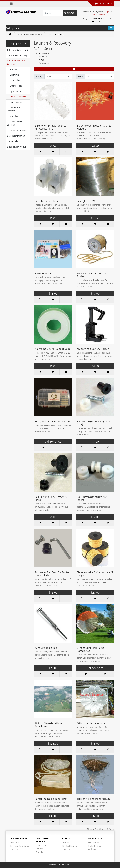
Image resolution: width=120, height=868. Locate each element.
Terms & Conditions (19, 846)
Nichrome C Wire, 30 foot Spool (53, 349)
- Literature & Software (14, 109)
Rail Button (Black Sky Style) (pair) (51, 498)
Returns (40, 849)
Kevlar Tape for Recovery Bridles (91, 275)
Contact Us (41, 845)
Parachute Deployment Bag (51, 799)
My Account (94, 843)
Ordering (14, 849)
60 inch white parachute (91, 723)
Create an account (97, 15)
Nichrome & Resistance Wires (44, 57)
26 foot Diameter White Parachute (48, 725)
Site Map (40, 852)
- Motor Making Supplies (15, 123)
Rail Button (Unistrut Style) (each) (92, 498)
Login (107, 11)
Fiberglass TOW (86, 201)
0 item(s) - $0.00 (103, 3)
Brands (65, 843)
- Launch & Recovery (17, 97)
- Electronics (13, 75)
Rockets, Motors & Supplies (30, 34)
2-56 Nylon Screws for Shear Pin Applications (51, 127)
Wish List (92, 849)
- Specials (12, 69)
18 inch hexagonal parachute (94, 799)
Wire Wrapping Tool (46, 648)
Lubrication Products (17, 147)
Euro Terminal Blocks (47, 201)
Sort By (39, 76)
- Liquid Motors (15, 102)
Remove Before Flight (17, 50)
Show (81, 76)
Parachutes (44, 63)
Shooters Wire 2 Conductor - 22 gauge (95, 574)
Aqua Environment (16, 136)
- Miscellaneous (15, 116)
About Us (14, 843)
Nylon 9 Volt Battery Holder (93, 349)
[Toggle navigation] (11, 4)
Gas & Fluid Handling (17, 55)
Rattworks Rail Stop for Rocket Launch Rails (52, 574)
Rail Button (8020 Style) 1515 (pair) (94, 423)
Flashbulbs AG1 (44, 273)
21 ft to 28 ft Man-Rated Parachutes (91, 649)
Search (70, 13)
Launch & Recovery (56, 34)
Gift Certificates (69, 846)
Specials (66, 849)
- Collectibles (13, 80)
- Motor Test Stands (16, 130)
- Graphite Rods (15, 86)
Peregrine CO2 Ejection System (53, 421)
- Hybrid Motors (15, 91)
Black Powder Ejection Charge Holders (94, 127)
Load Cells (13, 141)
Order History (95, 846)
